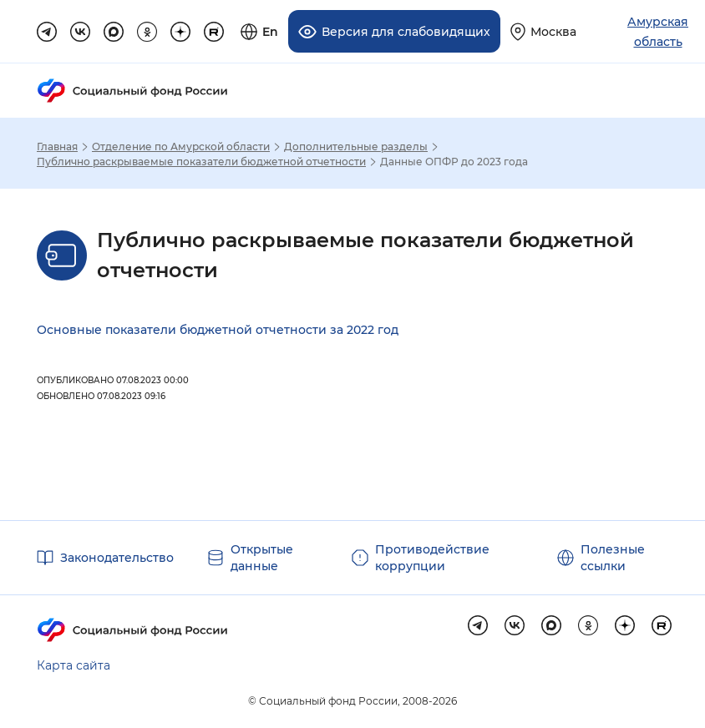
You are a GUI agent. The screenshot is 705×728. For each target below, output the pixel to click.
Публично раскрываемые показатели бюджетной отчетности (201, 162)
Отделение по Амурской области (181, 147)
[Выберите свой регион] (543, 31)
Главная (57, 147)
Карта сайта (74, 665)
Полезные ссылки (613, 558)
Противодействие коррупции (432, 558)
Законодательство (117, 558)
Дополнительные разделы (356, 147)
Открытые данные (262, 558)
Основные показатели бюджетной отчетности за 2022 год (218, 330)
